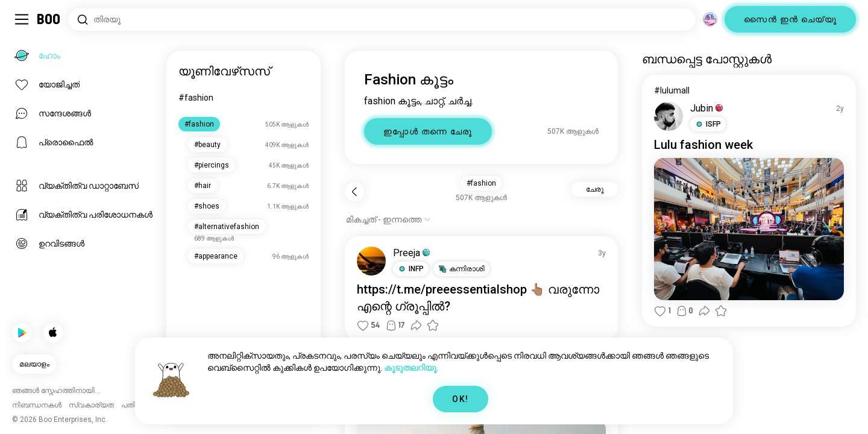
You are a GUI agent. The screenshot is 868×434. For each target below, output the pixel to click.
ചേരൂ (595, 189)
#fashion (196, 98)
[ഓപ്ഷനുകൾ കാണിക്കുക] (388, 219)
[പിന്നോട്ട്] (354, 192)
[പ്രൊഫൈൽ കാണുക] (371, 261)
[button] (411, 269)
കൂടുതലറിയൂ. (411, 368)
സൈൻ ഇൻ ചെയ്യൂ (790, 19)
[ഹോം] (49, 19)
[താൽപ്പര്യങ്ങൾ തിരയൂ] (382, 20)
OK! (460, 399)
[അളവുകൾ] (710, 19)
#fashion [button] (481, 183)
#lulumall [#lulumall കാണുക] (672, 90)
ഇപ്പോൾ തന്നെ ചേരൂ (428, 131)
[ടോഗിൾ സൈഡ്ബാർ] (22, 19)
